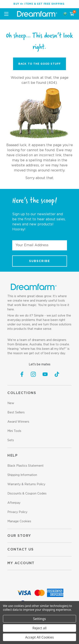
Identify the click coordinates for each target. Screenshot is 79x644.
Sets (11, 440)
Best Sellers (16, 413)
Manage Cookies (19, 521)
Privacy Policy (17, 512)
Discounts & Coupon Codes (27, 494)
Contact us (20, 549)
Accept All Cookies (40, 637)
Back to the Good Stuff (39, 64)
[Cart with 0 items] (72, 14)
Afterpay (14, 503)
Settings (39, 619)
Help (13, 456)
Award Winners (18, 422)
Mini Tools (14, 431)
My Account (21, 563)
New (11, 403)
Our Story (19, 536)
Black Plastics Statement (25, 466)
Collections (22, 393)
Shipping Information (22, 475)
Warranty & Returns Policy (26, 484)
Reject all (39, 628)
